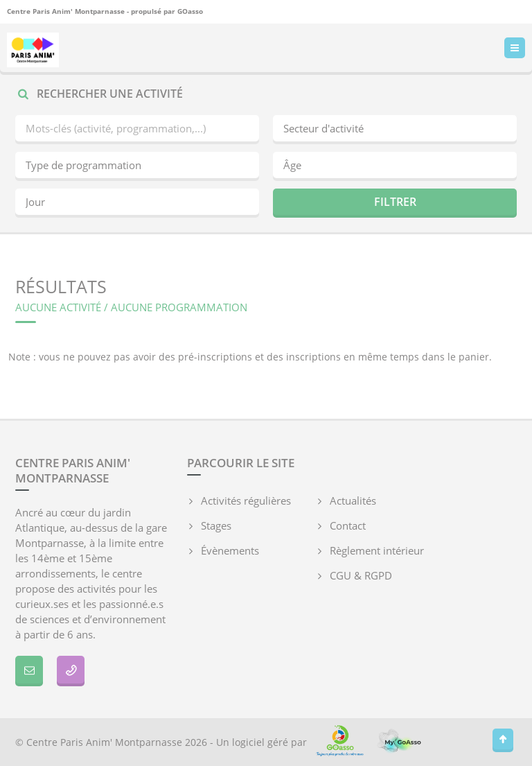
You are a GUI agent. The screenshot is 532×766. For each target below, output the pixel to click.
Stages (216, 525)
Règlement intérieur (377, 550)
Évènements (230, 550)
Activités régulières (246, 500)
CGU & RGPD (361, 575)
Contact (348, 525)
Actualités (353, 500)
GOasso (190, 11)
